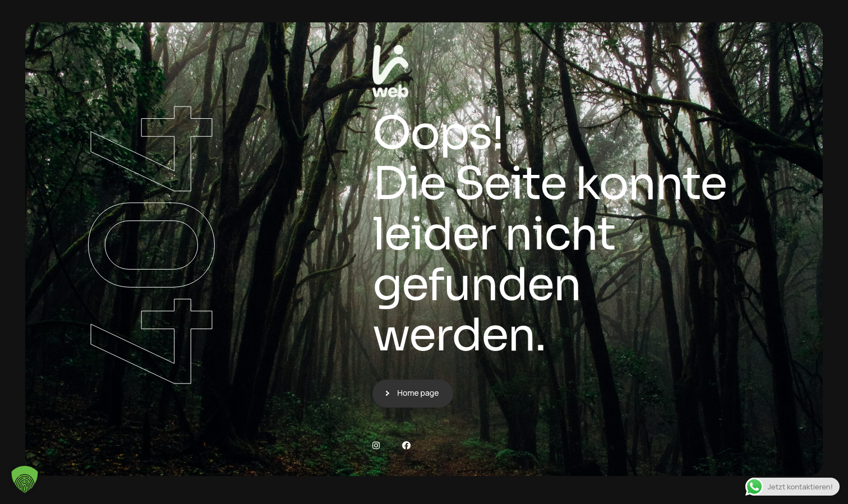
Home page (418, 393)
